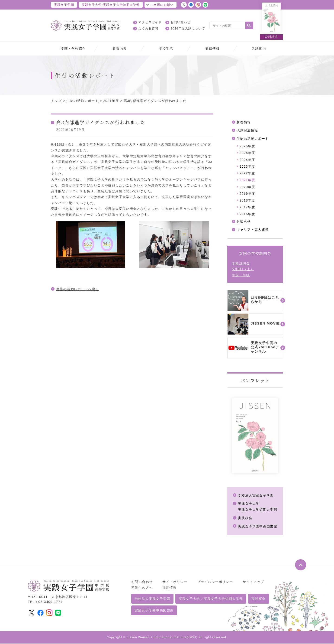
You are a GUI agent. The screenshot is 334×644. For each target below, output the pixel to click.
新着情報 (244, 122)
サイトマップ (253, 582)
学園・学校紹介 (73, 49)
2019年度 (247, 194)
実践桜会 (245, 519)
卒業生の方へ (142, 588)
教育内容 (120, 49)
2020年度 (247, 188)
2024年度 (247, 160)
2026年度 (247, 146)
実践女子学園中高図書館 (258, 527)
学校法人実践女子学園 (256, 497)
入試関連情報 (247, 130)
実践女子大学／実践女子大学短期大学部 (211, 599)
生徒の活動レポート (82, 101)
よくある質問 (148, 29)
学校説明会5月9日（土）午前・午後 (243, 270)
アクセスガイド (150, 22)
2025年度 (247, 153)
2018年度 (247, 201)
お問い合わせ (180, 22)
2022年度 (247, 174)
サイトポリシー (175, 582)
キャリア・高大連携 (253, 231)
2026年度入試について (188, 29)
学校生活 (166, 49)
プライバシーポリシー (215, 582)
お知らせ (244, 223)
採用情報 (170, 588)
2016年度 (247, 215)
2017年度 (247, 208)
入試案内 (259, 49)
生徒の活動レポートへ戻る (78, 289)
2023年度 (247, 167)
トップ (56, 101)
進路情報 (212, 49)
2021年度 (111, 101)
